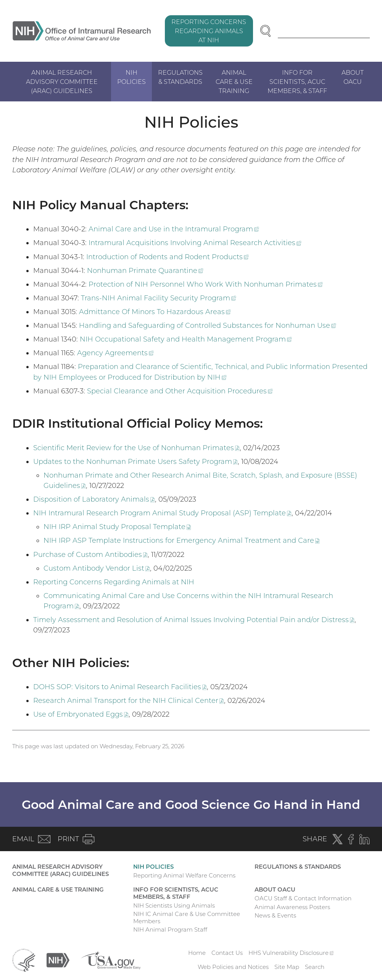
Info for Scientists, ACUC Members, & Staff (297, 82)
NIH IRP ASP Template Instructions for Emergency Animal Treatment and (182, 541)
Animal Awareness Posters (292, 907)
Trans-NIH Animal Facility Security (159, 298)
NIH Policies (131, 77)
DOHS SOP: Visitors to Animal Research (120, 687)
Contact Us (227, 953)
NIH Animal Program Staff (170, 929)
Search (315, 967)
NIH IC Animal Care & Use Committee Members (187, 917)
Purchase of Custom (90, 555)
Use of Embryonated (81, 714)
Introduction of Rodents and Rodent (168, 257)
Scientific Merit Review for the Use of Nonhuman (136, 448)
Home (197, 953)
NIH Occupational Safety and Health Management (186, 339)
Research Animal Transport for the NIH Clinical (129, 701)
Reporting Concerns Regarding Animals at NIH (209, 31)
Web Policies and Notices (233, 967)
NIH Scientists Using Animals (174, 905)
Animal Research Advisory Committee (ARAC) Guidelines (62, 82)
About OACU (353, 77)
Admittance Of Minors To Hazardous (155, 312)
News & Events (275, 915)
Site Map (287, 967)
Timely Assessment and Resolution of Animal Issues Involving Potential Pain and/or (194, 620)
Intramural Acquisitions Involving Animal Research (195, 243)
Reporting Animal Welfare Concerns (184, 875)
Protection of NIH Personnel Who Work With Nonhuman (206, 284)
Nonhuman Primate (145, 271)
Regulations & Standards (180, 77)
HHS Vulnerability (291, 953)
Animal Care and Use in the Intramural (174, 229)
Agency (115, 353)
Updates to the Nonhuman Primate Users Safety (135, 462)
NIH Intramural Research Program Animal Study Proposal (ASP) (162, 513)
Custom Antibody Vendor (97, 568)
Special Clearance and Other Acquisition (180, 391)
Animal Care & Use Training (234, 82)
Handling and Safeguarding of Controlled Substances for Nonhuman (208, 326)
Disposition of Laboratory (94, 499)
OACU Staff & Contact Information (303, 898)
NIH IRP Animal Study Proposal (117, 527)
